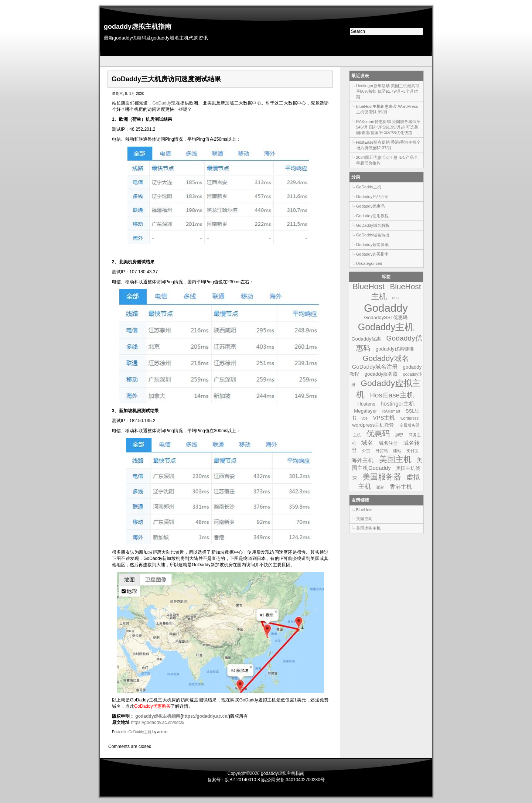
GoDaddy (162, 103)
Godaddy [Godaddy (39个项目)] (386, 308)
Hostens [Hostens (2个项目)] (366, 404)
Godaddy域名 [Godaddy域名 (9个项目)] (386, 358)
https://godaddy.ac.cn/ (205, 716)
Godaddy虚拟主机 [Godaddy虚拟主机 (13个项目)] (388, 389)
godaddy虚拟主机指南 (138, 27)
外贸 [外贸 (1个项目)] (366, 451)
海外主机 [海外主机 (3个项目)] (362, 460)
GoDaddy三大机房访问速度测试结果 (166, 79)
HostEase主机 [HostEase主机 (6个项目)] (392, 395)
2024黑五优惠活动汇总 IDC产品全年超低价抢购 (387, 160)
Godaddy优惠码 (371, 206)
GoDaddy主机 (140, 732)
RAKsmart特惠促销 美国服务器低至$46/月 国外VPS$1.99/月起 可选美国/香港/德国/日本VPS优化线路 (388, 127)
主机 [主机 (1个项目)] (357, 435)
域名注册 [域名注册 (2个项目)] (388, 443)
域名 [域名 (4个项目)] (367, 442)
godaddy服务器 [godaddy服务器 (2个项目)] (381, 374)
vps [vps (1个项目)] (364, 418)
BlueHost (364, 510)
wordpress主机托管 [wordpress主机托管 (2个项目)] (373, 425)
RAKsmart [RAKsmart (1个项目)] (391, 411)
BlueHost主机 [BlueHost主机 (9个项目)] (396, 291)
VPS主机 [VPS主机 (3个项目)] (384, 418)
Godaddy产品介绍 (373, 197)
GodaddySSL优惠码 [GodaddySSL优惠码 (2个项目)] (386, 317)
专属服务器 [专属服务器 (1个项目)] (410, 425)
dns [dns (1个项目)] (395, 298)
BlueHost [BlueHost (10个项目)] (369, 287)
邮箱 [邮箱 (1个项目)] (381, 487)
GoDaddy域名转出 (373, 235)
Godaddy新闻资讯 (373, 245)
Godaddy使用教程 (373, 216)
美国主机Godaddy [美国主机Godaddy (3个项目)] (387, 464)
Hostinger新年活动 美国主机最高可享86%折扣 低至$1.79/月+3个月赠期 (388, 91)
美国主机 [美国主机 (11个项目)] (395, 459)
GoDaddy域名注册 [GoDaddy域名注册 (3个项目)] (375, 367)
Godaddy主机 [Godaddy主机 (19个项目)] (386, 327)
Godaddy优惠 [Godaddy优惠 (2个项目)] (366, 339)
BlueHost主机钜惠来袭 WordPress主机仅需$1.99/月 (387, 109)
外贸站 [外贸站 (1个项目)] (382, 451)
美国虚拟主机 (368, 528)
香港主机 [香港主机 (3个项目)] (401, 487)
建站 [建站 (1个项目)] (397, 451)
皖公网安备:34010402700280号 (294, 780)
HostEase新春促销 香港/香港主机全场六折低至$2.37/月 (388, 145)
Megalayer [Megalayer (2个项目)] (365, 411)
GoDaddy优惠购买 (152, 706)
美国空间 (364, 519)
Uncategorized (369, 263)
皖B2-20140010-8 (243, 780)
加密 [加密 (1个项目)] (399, 435)
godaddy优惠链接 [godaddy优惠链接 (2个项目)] (395, 349)
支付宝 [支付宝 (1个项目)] (412, 451)
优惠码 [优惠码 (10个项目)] (378, 434)
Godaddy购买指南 (373, 254)
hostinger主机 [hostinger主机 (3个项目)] (398, 404)
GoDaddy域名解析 (373, 225)
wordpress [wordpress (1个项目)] (410, 418)
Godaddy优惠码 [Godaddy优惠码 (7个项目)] (389, 343)
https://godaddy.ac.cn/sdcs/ (158, 722)
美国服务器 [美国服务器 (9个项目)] (382, 477)
